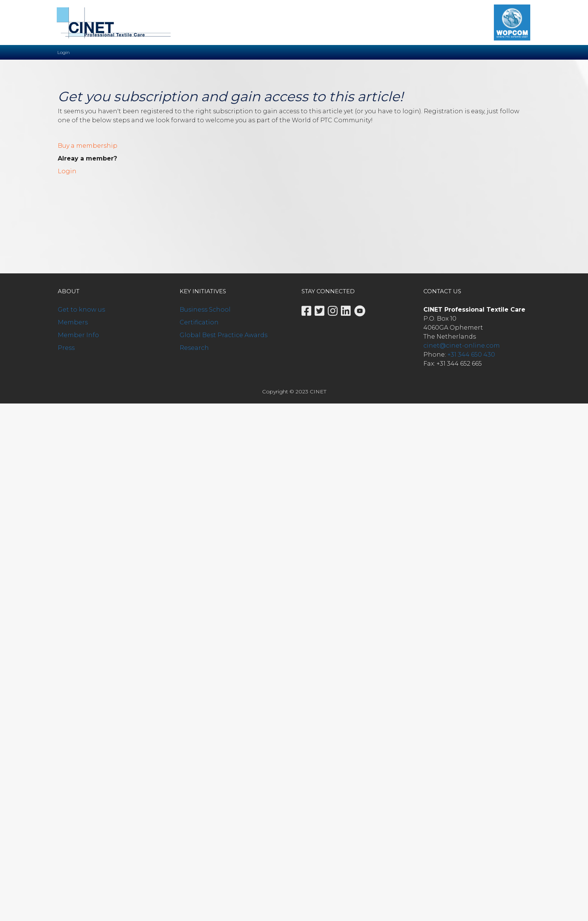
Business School (205, 310)
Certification (199, 322)
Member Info (78, 335)
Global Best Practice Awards (223, 335)
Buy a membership (88, 146)
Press (66, 348)
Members (73, 322)
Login (67, 171)
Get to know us (81, 310)
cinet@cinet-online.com (462, 346)
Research (194, 348)
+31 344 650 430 (471, 355)
